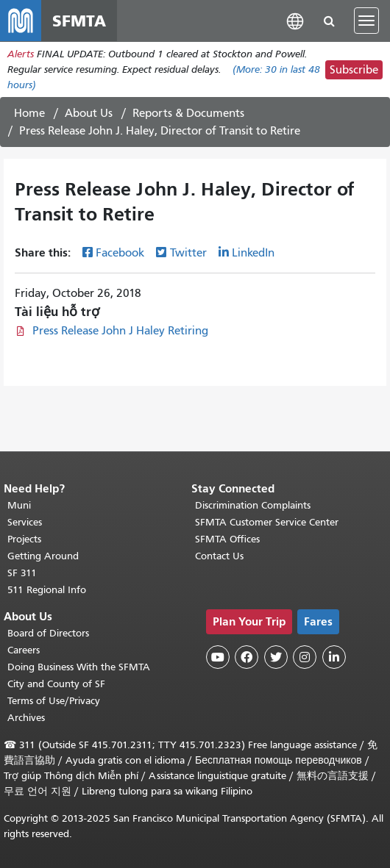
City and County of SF (56, 684)
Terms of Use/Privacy (54, 701)
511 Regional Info (47, 590)
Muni (19, 505)
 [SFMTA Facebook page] (247, 657)
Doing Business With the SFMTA (79, 667)
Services (25, 522)
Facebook (120, 253)
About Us (89, 113)
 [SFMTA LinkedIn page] (334, 657)
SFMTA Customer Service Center (267, 522)
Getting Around (43, 556)
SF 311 (22, 573)
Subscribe (354, 70)
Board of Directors (48, 633)
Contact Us (219, 556)
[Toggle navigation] (366, 21)
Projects (24, 539)
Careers (24, 650)
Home (29, 113)
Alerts (21, 54)
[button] (295, 20)
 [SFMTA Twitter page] (276, 657)
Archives (26, 718)
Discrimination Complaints (253, 505)
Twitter (188, 253)
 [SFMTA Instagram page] (305, 657)
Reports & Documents (188, 113)
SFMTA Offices (227, 539)
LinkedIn (253, 253)
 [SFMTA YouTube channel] (218, 657)
